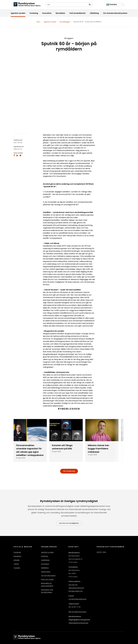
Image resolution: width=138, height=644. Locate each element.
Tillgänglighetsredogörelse (78, 623)
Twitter (16, 564)
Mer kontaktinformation (78, 612)
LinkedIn (17, 560)
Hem (38, 22)
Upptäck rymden (50, 22)
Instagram (17, 556)
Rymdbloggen (65, 22)
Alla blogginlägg (69, 471)
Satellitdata (45, 560)
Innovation (45, 564)
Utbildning (45, 568)
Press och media (47, 579)
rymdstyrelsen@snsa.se (77, 599)
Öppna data (46, 572)
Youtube (17, 568)
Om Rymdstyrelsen (48, 576)
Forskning (45, 556)
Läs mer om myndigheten (69, 523)
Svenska (112, 5)
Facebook (17, 552)
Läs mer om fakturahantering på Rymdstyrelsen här (76, 588)
